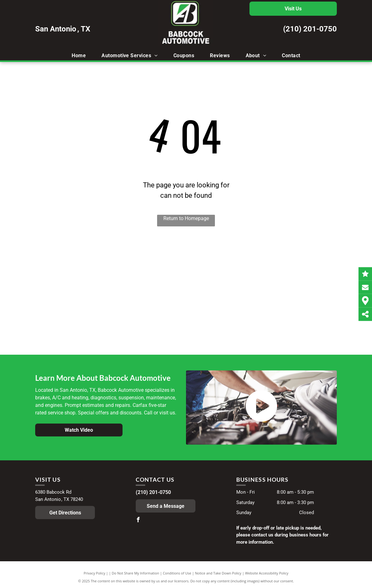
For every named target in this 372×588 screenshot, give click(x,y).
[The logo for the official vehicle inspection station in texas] (186, 294)
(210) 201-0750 (310, 29)
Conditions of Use (177, 573)
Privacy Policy (94, 573)
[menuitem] (79, 56)
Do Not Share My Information (136, 573)
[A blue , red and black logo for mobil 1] (92, 288)
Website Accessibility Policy (267, 573)
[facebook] (138, 521)
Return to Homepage (186, 218)
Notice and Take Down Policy (218, 573)
